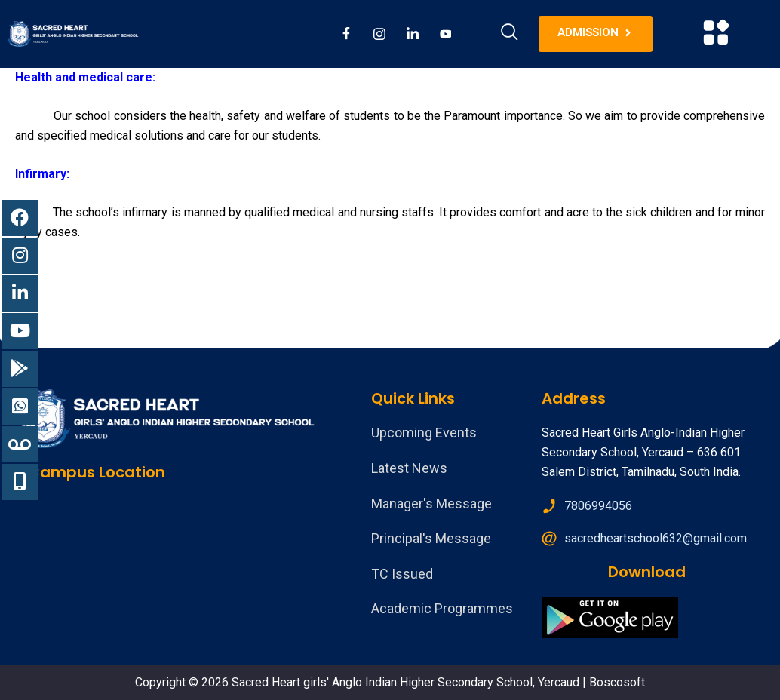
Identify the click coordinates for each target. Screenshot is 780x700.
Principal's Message (431, 538)
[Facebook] (346, 34)
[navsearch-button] (510, 34)
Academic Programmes (442, 608)
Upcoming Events (424, 433)
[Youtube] (446, 34)
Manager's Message (431, 504)
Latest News (409, 468)
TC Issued (402, 574)
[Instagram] (379, 34)
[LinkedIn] (413, 34)
